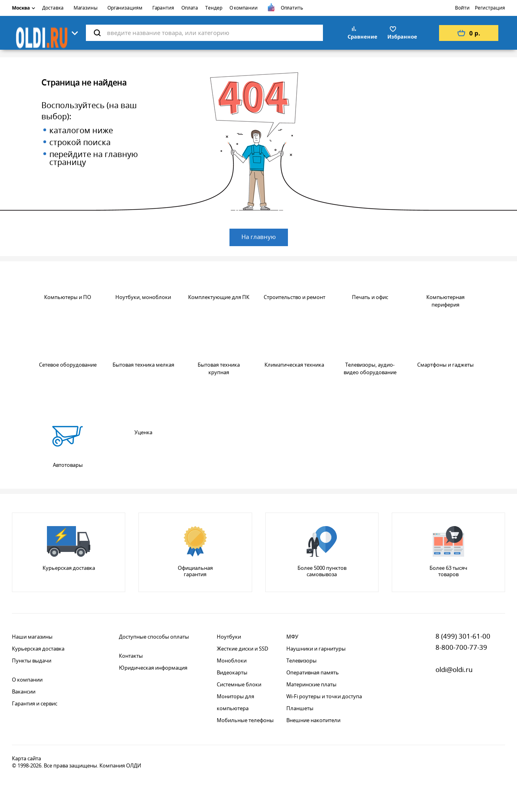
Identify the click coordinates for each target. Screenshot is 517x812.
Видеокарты (232, 672)
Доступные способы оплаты (154, 637)
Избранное (402, 37)
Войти (462, 8)
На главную (259, 237)
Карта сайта (26, 758)
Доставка (53, 8)
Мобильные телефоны (245, 720)
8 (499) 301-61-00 (463, 636)
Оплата (190, 8)
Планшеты (300, 708)
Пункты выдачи (32, 660)
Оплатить (292, 8)
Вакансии (24, 692)
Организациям (125, 8)
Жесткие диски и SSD (242, 649)
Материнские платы (311, 684)
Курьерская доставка (38, 649)
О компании (244, 8)
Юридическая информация (153, 668)
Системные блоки (239, 684)
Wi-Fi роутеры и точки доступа (324, 696)
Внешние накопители (313, 720)
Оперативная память (313, 672)
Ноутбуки (229, 637)
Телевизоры (301, 660)
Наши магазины (32, 637)
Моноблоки (232, 660)
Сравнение (362, 37)
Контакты (131, 656)
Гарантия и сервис (35, 703)
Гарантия (163, 8)
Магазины (86, 8)
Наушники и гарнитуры (316, 649)
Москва (23, 8)
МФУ (292, 637)
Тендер (214, 8)
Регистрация (490, 8)
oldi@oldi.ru (454, 669)
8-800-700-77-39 (461, 647)
